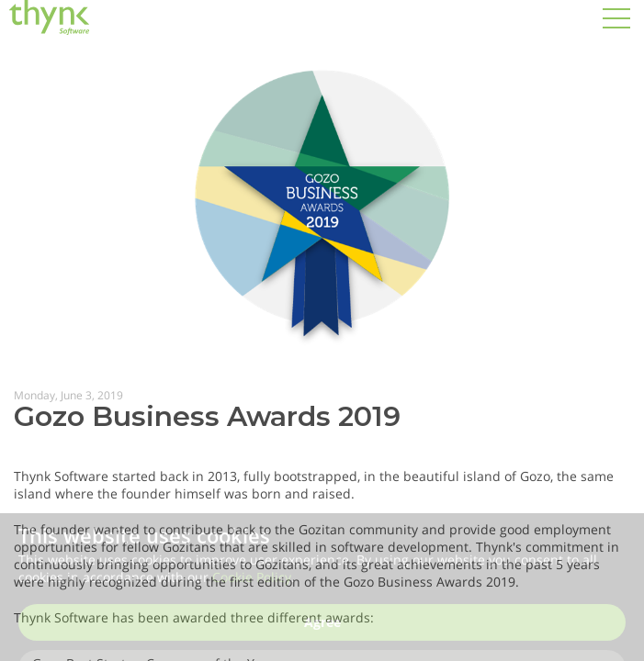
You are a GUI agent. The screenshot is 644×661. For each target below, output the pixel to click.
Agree (322, 628)
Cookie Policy (252, 583)
